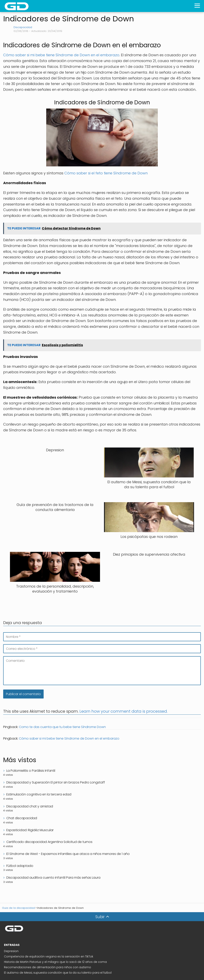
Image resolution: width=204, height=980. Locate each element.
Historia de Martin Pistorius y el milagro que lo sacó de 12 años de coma (55, 962)
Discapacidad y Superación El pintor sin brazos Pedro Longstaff (56, 782)
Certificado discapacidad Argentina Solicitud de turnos (49, 842)
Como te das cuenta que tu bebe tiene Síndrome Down (62, 727)
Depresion (11, 951)
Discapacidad (23, 27)
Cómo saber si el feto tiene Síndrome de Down (106, 173)
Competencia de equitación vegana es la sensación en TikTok (49, 956)
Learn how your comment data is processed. (124, 711)
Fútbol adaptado (20, 866)
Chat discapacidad (22, 818)
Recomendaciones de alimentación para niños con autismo (48, 967)
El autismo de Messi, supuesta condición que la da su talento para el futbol (58, 973)
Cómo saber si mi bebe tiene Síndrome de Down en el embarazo (61, 55)
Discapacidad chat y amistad (30, 806)
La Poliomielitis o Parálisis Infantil (31, 771)
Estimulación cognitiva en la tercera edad (39, 794)
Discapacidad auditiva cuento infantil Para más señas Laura (53, 878)
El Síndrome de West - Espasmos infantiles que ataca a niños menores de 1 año (68, 854)
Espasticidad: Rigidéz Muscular (30, 830)
